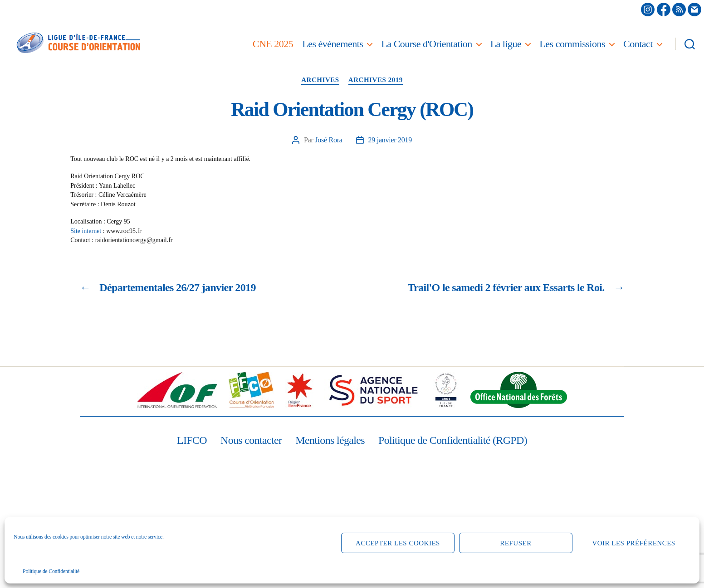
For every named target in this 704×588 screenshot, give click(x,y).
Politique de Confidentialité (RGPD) (453, 440)
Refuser (516, 543)
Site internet (86, 231)
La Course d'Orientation (426, 44)
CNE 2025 (273, 44)
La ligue (506, 44)
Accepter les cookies (398, 543)
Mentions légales (330, 440)
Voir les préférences (633, 543)
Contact (638, 44)
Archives (320, 80)
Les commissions (572, 44)
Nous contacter (251, 440)
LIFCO (192, 440)
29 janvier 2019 (390, 140)
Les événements (332, 44)
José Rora (328, 140)
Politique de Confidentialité (51, 571)
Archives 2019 (376, 80)
